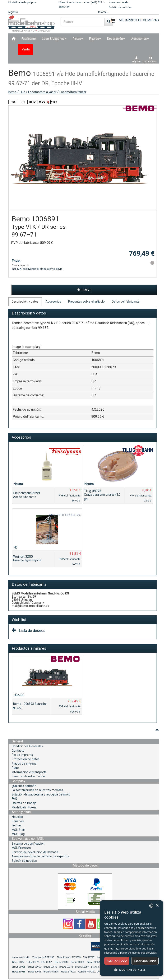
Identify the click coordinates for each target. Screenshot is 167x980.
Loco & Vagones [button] (54, 39)
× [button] (157, 906)
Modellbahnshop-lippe (22, 2)
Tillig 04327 (18, 962)
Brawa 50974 (66, 967)
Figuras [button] (95, 39)
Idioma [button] (103, 12)
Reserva (84, 290)
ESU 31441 (47, 962)
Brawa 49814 (62, 962)
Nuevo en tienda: (21, 957)
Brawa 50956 (34, 972)
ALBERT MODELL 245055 (91, 972)
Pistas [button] (78, 39)
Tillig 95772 (33, 962)
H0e (22, 92)
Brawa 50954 (93, 962)
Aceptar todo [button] (117, 961)
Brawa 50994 (98, 967)
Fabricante (29, 39)
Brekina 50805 (51, 972)
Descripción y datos (25, 302)
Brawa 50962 (34, 967)
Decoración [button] (116, 39)
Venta (26, 49)
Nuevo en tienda (119, 2)
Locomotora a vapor (42, 92)
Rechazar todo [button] (145, 961)
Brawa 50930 (78, 962)
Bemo (12, 92)
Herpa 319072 (68, 972)
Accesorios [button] (140, 39)
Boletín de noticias (120, 7)
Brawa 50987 (82, 967)
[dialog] (131, 938)
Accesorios (53, 302)
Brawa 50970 (50, 967)
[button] (131, 970)
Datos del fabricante (126, 302)
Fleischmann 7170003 (69, 957)
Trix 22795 (89, 957)
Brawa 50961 (18, 967)
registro (13, 12)
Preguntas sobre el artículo (86, 302)
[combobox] (151, 906)
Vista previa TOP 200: (44, 957)
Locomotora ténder (73, 92)
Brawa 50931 (18, 972)
